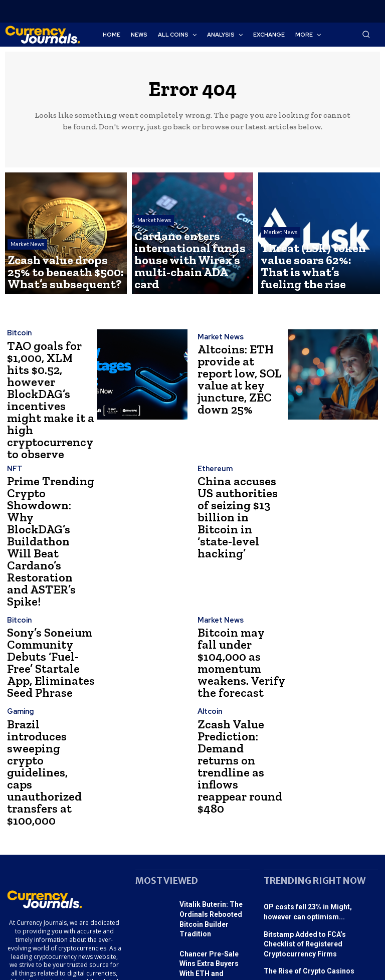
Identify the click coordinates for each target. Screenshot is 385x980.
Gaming (20, 632)
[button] (366, 34)
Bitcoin (19, 338)
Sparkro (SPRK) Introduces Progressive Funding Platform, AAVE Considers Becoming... (213, 875)
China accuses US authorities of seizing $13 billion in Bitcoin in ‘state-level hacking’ (239, 475)
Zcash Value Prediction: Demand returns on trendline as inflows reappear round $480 (241, 666)
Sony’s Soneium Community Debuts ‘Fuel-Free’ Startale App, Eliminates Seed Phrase (48, 570)
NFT (14, 437)
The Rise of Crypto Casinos (304, 835)
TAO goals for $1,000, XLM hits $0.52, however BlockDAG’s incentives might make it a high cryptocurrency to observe (47, 380)
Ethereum (214, 446)
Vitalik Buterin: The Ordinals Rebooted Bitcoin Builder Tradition (214, 794)
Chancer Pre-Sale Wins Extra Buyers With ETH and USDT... (213, 831)
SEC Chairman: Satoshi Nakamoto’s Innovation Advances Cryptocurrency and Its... (318, 908)
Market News (27, 257)
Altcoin (209, 632)
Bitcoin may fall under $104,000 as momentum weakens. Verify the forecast (241, 570)
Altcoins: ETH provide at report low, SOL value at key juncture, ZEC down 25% (235, 380)
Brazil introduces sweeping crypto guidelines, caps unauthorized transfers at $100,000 (44, 666)
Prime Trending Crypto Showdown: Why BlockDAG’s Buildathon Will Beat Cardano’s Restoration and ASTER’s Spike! (49, 475)
